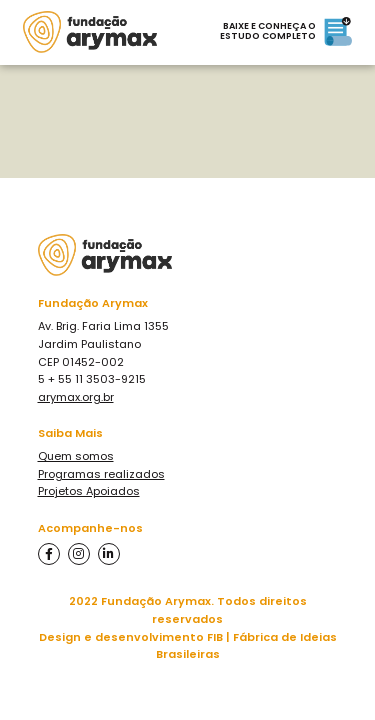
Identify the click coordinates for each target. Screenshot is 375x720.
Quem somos (76, 456)
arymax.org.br (76, 397)
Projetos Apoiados (89, 491)
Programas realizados (101, 474)
